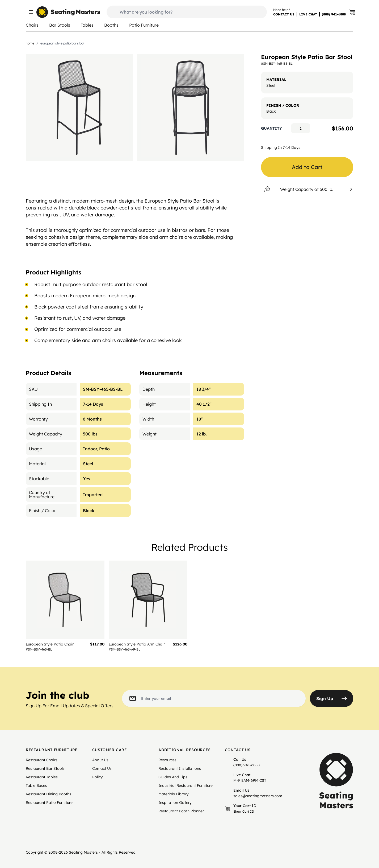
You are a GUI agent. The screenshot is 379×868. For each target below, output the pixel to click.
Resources (167, 760)
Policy (98, 777)
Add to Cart (307, 167)
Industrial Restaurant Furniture (186, 785)
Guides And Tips (173, 777)
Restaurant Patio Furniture (49, 803)
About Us (100, 760)
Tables (87, 25)
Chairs (32, 25)
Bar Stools (60, 25)
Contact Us (102, 768)
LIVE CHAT (308, 14)
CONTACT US (284, 14)
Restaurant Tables (42, 777)
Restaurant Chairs (42, 760)
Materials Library (174, 794)
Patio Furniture (144, 25)
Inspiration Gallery (175, 803)
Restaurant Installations (180, 768)
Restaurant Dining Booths (49, 794)
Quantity (271, 128)
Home (30, 43)
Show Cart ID (244, 811)
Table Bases (36, 785)
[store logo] (68, 12)
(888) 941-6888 (334, 14)
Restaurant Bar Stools (45, 768)
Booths (111, 25)
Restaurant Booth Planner (181, 811)
